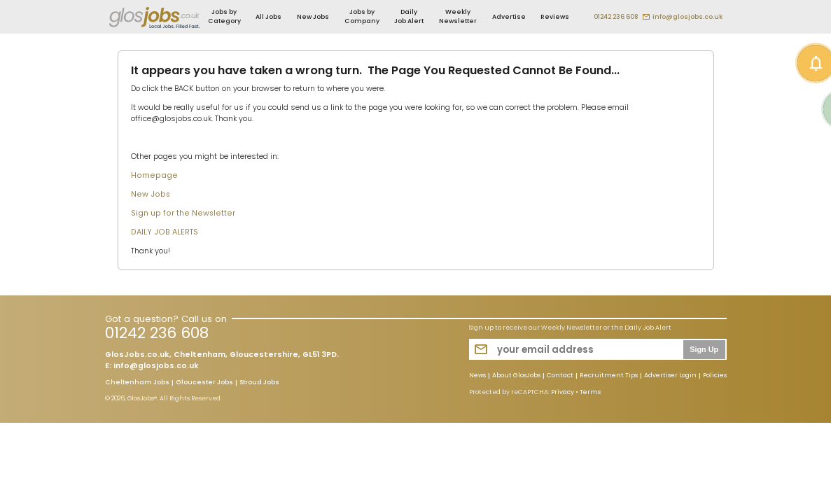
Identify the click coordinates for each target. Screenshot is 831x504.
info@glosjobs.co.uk (687, 17)
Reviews (555, 17)
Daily (409, 16)
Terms (590, 392)
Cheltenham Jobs (137, 383)
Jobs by (224, 16)
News (477, 376)
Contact (560, 376)
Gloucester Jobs (204, 383)
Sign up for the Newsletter (183, 213)
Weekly (458, 16)
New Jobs (313, 17)
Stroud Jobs (259, 383)
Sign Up (704, 349)
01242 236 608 (616, 17)
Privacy (563, 392)
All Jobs (268, 17)
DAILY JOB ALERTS (165, 232)
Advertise (509, 17)
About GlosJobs (516, 376)
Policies (715, 376)
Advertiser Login (670, 376)
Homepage (154, 175)
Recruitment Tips (609, 376)
